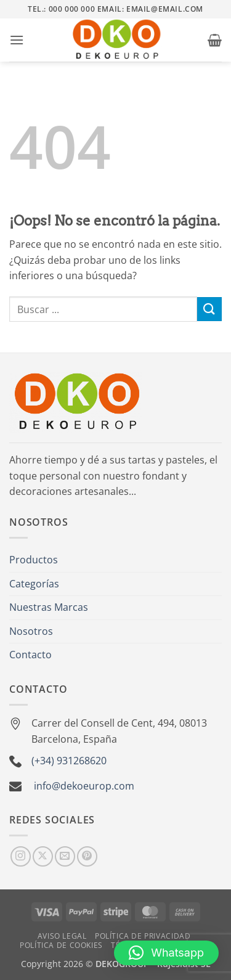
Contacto (30, 655)
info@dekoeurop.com (84, 786)
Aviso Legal (62, 936)
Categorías (34, 584)
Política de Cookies (61, 945)
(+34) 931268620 (69, 761)
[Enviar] (209, 309)
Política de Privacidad (143, 936)
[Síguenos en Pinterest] (87, 856)
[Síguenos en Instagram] (21, 856)
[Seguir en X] (43, 856)
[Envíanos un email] (65, 856)
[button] (17, 40)
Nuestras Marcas (49, 607)
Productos (34, 560)
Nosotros (31, 631)
